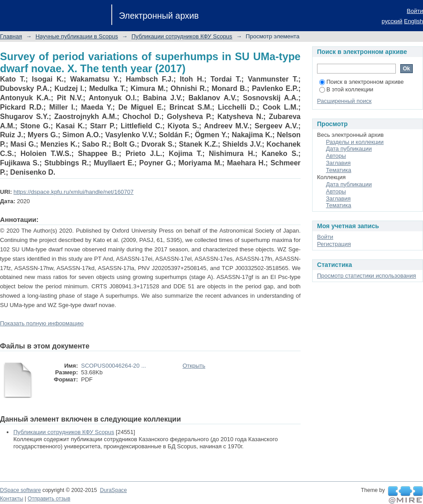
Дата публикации (349, 149)
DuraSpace (113, 490)
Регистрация (334, 244)
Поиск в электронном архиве (362, 82)
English (413, 21)
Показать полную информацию (42, 323)
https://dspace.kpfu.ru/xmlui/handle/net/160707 (73, 192)
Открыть (194, 366)
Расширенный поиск (344, 101)
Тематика (339, 170)
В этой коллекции (346, 89)
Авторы (336, 156)
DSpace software (20, 490)
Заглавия (338, 163)
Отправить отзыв (49, 499)
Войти (415, 11)
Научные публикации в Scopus (77, 36)
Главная (11, 36)
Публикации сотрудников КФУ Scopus (182, 36)
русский (392, 21)
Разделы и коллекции (355, 142)
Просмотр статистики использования (366, 276)
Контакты (12, 499)
